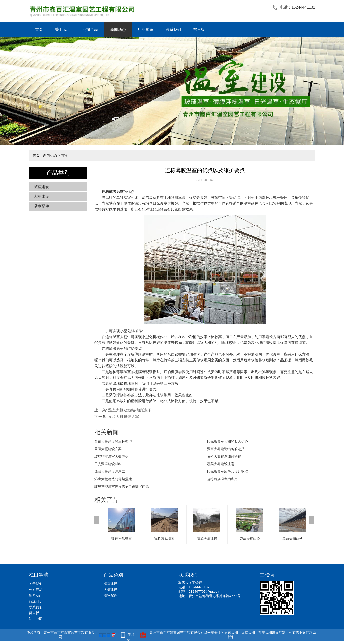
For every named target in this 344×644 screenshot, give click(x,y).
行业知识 (146, 30)
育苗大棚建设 (250, 539)
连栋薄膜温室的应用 (222, 479)
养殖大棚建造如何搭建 (224, 456)
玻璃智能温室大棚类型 (111, 456)
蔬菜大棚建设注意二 (110, 471)
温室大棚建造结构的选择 (129, 410)
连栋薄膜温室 (164, 539)
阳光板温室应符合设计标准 (227, 471)
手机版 (131, 635)
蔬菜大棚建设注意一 (222, 464)
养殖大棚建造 (293, 539)
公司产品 (90, 30)
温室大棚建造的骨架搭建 (113, 479)
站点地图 (36, 619)
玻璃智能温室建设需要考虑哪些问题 (122, 487)
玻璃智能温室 (122, 539)
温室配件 (41, 206)
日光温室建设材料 (108, 464)
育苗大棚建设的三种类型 (113, 441)
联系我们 (173, 30)
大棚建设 (41, 196)
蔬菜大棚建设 (207, 539)
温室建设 (41, 187)
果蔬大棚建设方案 (124, 417)
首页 (39, 30)
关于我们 (63, 30)
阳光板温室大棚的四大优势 (227, 441)
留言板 (199, 30)
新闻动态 (118, 30)
